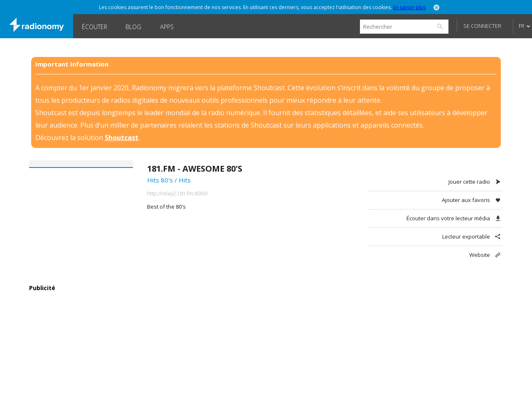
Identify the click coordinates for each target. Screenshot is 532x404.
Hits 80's (160, 180)
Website (480, 255)
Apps (167, 27)
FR (522, 26)
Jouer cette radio (469, 182)
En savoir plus (409, 7)
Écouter (95, 27)
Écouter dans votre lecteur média (448, 218)
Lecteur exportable (466, 236)
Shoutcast (122, 138)
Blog (133, 27)
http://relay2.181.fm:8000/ (177, 193)
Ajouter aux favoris (466, 200)
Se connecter (482, 26)
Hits (185, 180)
